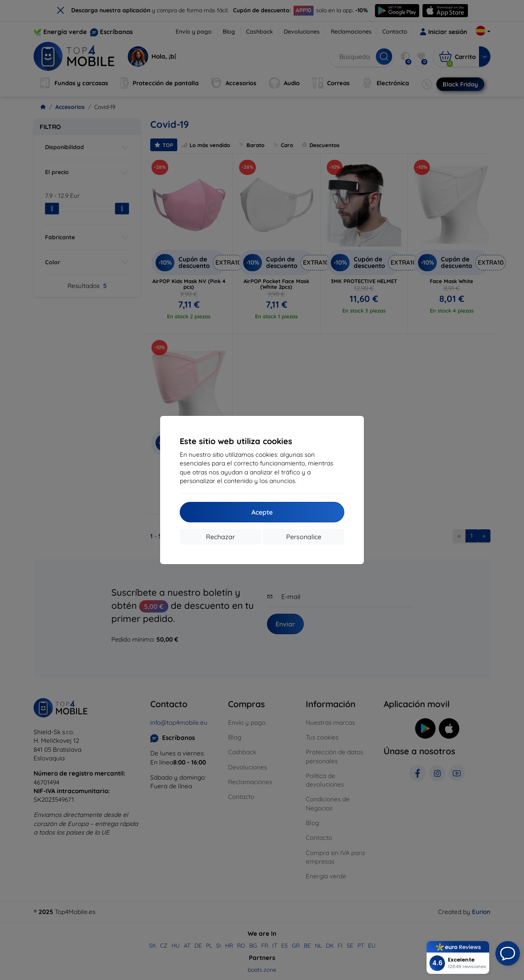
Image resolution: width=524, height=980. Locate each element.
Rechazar (220, 537)
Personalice (304, 537)
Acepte (262, 512)
